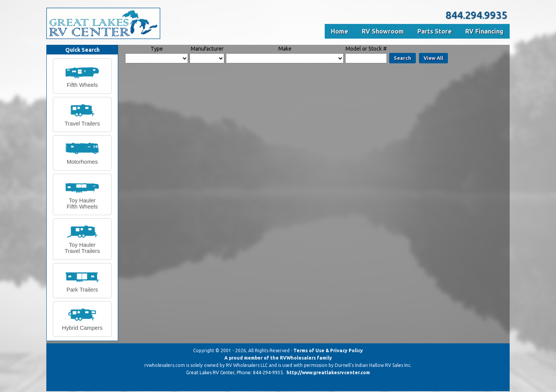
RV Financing (484, 31)
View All (433, 58)
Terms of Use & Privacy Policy (328, 350)
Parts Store (435, 31)
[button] (82, 76)
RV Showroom (383, 31)
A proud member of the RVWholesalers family (278, 358)
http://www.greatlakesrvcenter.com (328, 372)
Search (403, 58)
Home (340, 31)
